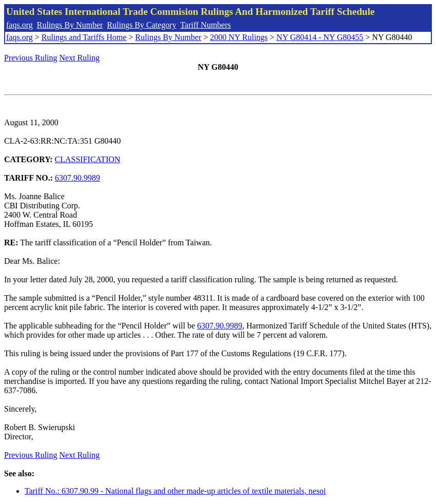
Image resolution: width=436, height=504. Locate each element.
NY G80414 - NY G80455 (320, 37)
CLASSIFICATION (88, 159)
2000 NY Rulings (239, 37)
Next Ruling (80, 58)
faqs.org (19, 25)
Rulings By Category (142, 25)
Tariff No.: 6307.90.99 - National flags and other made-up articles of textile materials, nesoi (175, 491)
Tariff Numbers (205, 25)
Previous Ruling (31, 58)
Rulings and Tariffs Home (84, 37)
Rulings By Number (70, 25)
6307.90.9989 (77, 178)
